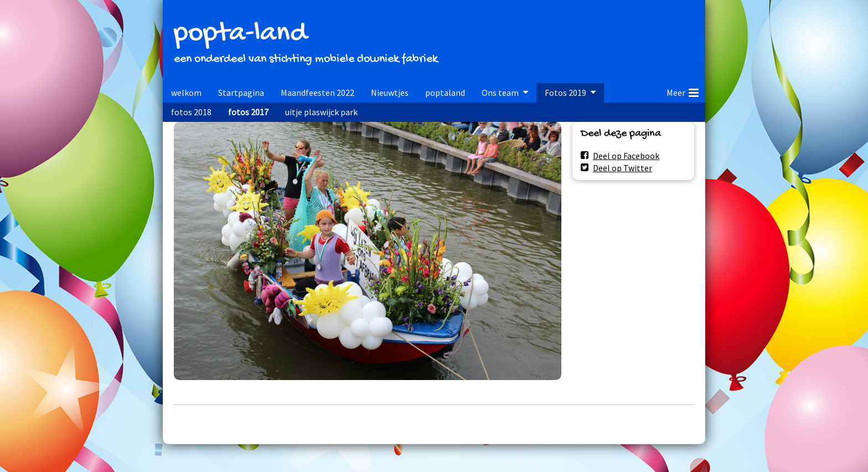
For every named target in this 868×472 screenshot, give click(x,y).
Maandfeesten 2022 (317, 93)
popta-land (240, 34)
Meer (683, 91)
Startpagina (241, 93)
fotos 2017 (248, 112)
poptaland (445, 93)
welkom (186, 93)
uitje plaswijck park (321, 112)
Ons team (500, 93)
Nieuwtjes (390, 93)
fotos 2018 (191, 112)
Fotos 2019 (565, 93)
